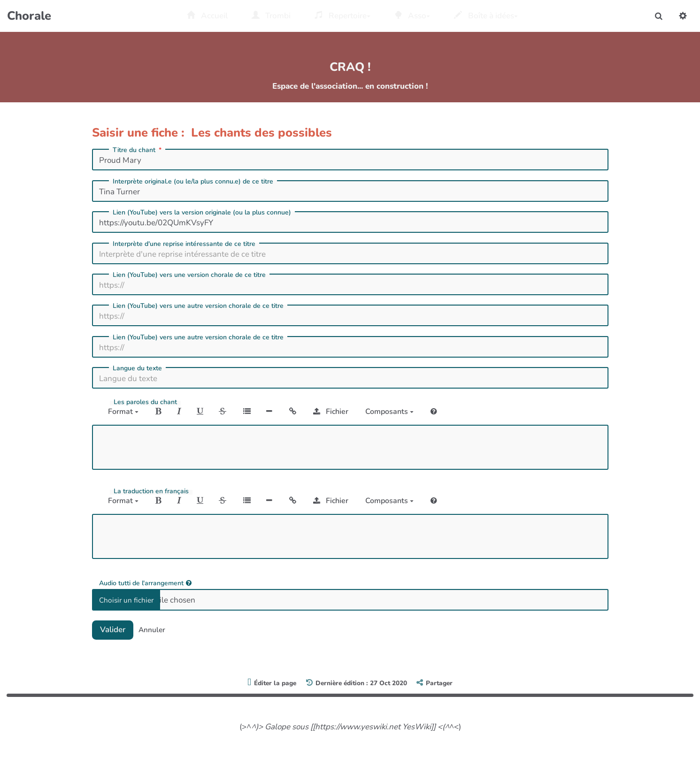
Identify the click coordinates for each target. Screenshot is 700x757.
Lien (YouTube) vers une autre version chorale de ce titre (198, 306)
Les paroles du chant (145, 402)
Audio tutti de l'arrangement (145, 583)
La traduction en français (151, 491)
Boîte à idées (486, 16)
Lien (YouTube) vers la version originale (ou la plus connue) (202, 213)
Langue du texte (137, 368)
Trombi (271, 16)
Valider (113, 630)
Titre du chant (138, 150)
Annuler (152, 630)
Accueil (207, 16)
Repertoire (342, 16)
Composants (389, 412)
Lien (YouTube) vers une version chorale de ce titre (189, 275)
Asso (412, 16)
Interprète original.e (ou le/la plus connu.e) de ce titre (193, 182)
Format (123, 412)
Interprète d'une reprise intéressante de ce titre (184, 244)
